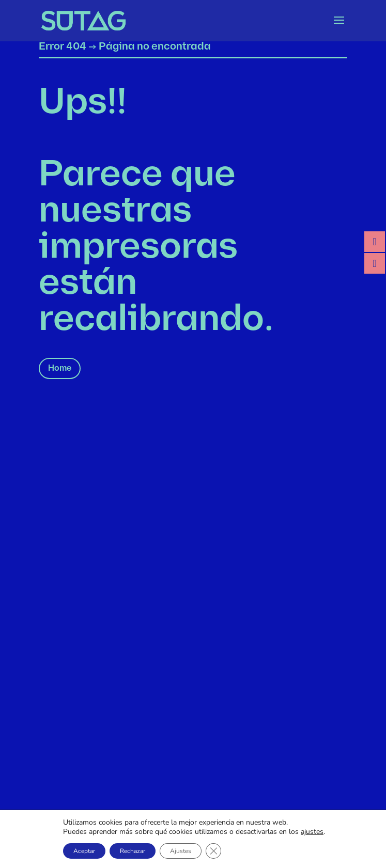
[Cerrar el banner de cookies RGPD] (213, 851)
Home (60, 368)
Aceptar (84, 851)
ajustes (312, 832)
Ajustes (181, 851)
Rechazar (133, 851)
